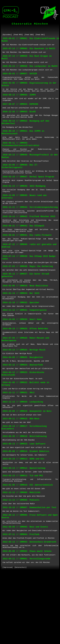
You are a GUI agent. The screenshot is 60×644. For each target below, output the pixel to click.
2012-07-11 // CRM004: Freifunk (21, 602)
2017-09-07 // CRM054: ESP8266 (20, 114)
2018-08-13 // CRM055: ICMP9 (19, 103)
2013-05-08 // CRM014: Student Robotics (26, 508)
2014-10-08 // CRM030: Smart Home (22, 359)
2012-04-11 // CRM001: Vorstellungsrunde (26, 629)
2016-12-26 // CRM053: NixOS (19, 122)
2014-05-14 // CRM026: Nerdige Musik (24, 394)
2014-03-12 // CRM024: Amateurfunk (23, 411)
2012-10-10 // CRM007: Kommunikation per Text (29, 571)
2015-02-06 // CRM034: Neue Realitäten (25, 321)
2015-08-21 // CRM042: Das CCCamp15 (23, 253)
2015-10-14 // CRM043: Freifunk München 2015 (29, 242)
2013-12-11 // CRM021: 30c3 (18, 442)
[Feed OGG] (29, 35)
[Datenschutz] (21, 639)
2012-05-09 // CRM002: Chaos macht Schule (27, 621)
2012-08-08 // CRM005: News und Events (25, 593)
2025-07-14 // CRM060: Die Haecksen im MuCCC (29, 51)
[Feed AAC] (40, 35)
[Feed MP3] (18, 35)
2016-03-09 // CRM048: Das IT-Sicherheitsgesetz (20, 184)
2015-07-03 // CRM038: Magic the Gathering (28, 299)
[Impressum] (8, 639)
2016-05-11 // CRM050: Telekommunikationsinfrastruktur (21, 159)
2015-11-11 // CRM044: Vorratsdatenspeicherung (30, 231)
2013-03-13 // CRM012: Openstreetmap (24, 527)
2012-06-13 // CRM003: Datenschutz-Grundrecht (29, 610)
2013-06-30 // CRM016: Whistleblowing (25, 491)
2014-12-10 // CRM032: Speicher (21, 340)
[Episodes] (7, 35)
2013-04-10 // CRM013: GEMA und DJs (23, 517)
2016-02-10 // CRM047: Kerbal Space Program (28, 197)
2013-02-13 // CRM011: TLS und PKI (23, 536)
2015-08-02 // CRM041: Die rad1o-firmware (27, 263)
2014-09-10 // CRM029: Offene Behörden (25, 369)
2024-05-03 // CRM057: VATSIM (20, 79)
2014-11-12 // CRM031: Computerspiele (25, 348)
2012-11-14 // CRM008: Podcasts (21, 563)
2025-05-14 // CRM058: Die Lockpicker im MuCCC (30, 70)
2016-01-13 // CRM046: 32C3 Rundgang (24, 207)
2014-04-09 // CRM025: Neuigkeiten (23, 402)
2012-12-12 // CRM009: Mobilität (21, 555)
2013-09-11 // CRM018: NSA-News (21, 471)
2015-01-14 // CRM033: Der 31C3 (21, 329)
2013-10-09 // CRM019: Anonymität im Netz (27, 463)
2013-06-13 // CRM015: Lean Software (24, 500)
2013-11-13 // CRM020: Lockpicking (23, 452)
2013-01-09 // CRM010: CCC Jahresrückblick (28, 546)
